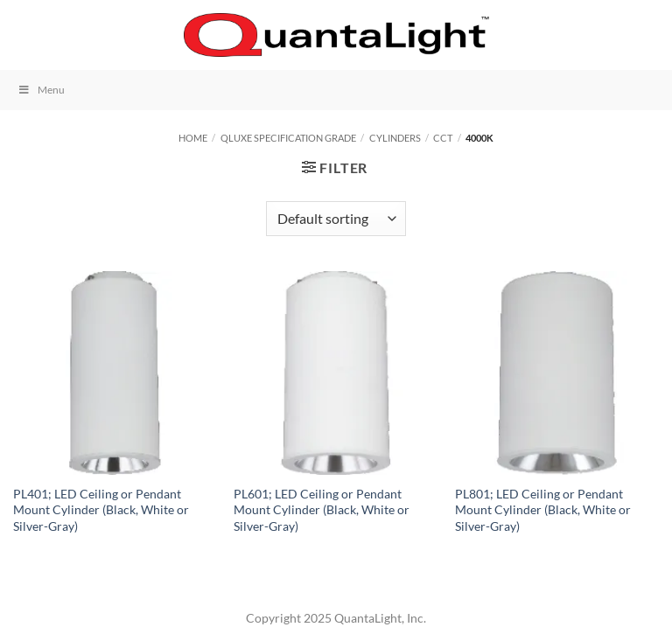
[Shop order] (336, 219)
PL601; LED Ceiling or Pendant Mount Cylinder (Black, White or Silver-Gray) (322, 510)
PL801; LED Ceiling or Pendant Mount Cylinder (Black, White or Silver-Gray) (543, 510)
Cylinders (395, 138)
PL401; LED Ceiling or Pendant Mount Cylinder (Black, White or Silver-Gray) (101, 510)
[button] (24, 35)
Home (193, 138)
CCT (443, 138)
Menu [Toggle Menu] (41, 90)
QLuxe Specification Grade (288, 138)
